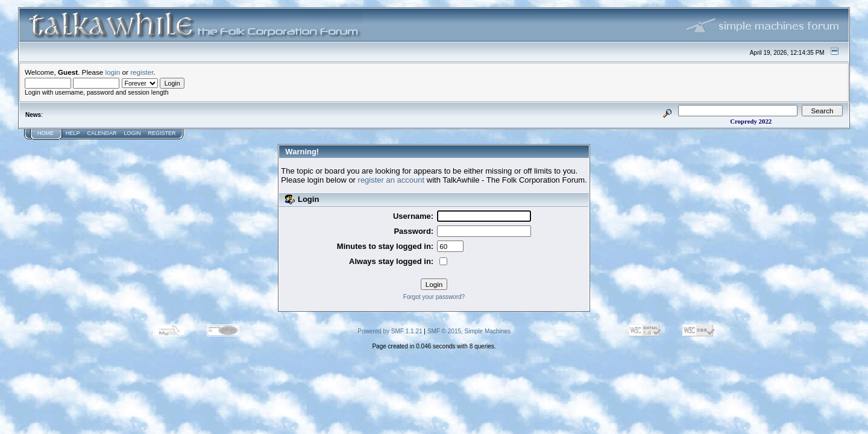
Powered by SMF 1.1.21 (390, 331)
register (142, 72)
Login (133, 133)
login (113, 72)
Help (73, 133)
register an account (392, 180)
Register (162, 133)
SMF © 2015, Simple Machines (469, 331)
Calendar (102, 133)
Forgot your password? (434, 297)
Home (46, 133)
